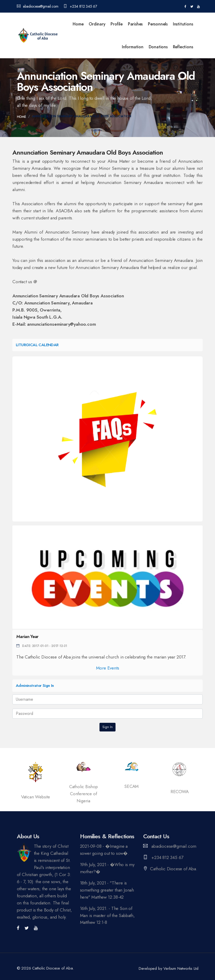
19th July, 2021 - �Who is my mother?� (107, 868)
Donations (158, 47)
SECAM (132, 786)
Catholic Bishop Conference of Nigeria (83, 794)
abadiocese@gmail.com (38, 6)
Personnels (158, 24)
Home (78, 24)
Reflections (183, 47)
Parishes (135, 24)
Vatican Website (36, 797)
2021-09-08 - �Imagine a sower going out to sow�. (105, 850)
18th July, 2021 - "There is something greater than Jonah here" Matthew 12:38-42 (107, 890)
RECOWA (179, 792)
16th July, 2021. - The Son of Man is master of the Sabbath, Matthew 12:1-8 (106, 915)
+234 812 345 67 (80, 6)
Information (133, 47)
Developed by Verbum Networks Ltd (169, 968)
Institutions (183, 24)
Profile (117, 24)
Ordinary (97, 24)
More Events (108, 668)
